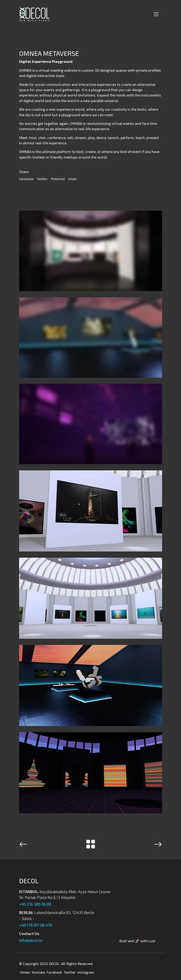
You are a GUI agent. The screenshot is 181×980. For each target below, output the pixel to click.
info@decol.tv (31, 940)
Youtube (38, 972)
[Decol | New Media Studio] (35, 14)
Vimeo (25, 972)
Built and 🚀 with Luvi (137, 941)
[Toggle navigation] (155, 14)
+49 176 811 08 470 (36, 925)
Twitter (42, 179)
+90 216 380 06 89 (35, 904)
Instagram (86, 972)
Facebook (26, 179)
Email (72, 179)
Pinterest (58, 179)
